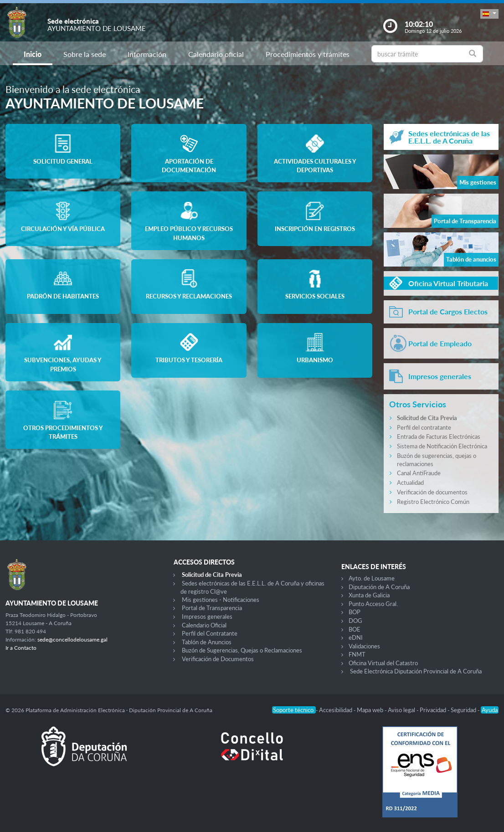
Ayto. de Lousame (372, 578)
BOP (355, 612)
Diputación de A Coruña (379, 587)
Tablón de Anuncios (207, 642)
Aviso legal (402, 710)
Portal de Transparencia (212, 608)
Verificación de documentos (432, 492)
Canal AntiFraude (419, 473)
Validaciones (364, 646)
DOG (355, 621)
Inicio (33, 54)
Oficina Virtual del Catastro (383, 663)
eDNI (356, 637)
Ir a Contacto (21, 648)
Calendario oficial (216, 54)
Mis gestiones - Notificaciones (221, 600)
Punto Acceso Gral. (373, 604)
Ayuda (490, 710)
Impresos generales (207, 616)
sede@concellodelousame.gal (72, 639)
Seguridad (464, 710)
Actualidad (410, 483)
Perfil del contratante (424, 427)
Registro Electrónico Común (433, 502)
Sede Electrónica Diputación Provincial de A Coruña (416, 671)
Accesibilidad (336, 710)
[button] (489, 14)
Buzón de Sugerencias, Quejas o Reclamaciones (242, 650)
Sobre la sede (85, 54)
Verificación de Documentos (218, 659)
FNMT (357, 654)
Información (147, 54)
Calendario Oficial (204, 625)
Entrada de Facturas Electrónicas (439, 437)
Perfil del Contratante (210, 633)
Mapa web (371, 710)
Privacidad (434, 710)
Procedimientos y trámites (308, 54)
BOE (355, 629)
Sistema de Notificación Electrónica (442, 446)
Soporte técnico (294, 710)
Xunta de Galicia (369, 595)
